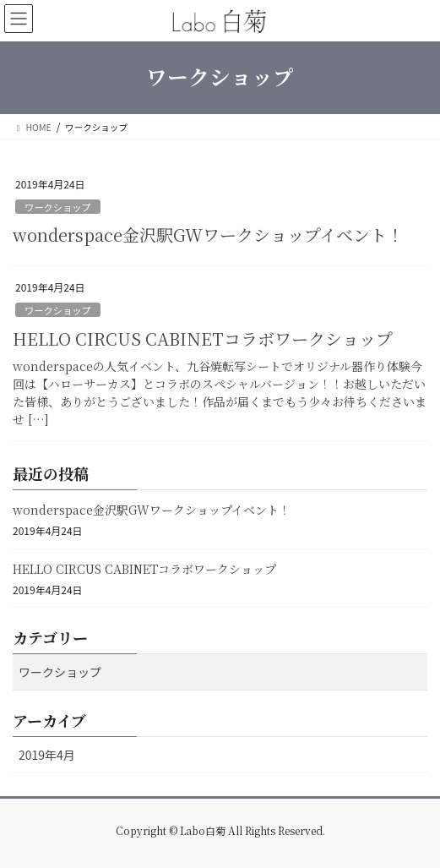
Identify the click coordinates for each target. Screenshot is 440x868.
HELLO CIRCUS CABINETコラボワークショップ (203, 338)
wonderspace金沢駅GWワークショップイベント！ (208, 235)
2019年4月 (47, 755)
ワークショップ (57, 207)
